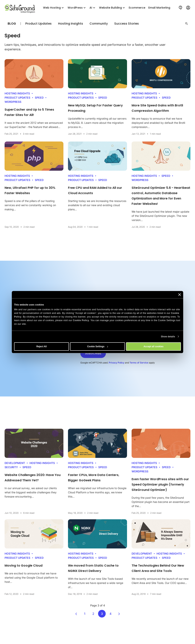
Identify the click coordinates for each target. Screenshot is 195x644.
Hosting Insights (71, 24)
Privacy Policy (117, 363)
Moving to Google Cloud (24, 566)
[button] (187, 24)
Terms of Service (139, 363)
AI (93, 8)
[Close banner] (180, 294)
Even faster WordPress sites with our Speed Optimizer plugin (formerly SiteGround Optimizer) (160, 484)
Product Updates (38, 24)
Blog (12, 24)
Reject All (42, 347)
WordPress (77, 8)
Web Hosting (54, 8)
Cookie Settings (98, 347)
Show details (168, 337)
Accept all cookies (154, 347)
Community (99, 24)
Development (15, 463)
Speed (39, 98)
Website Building (112, 8)
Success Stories (127, 24)
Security (11, 467)
